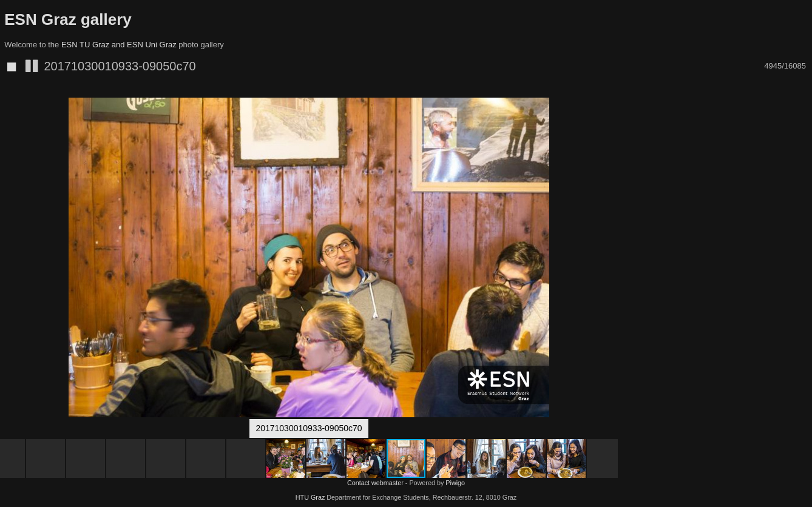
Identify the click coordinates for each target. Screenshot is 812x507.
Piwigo (455, 483)
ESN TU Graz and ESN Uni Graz (119, 45)
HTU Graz (310, 497)
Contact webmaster (375, 483)
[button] (607, 109)
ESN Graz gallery (68, 19)
